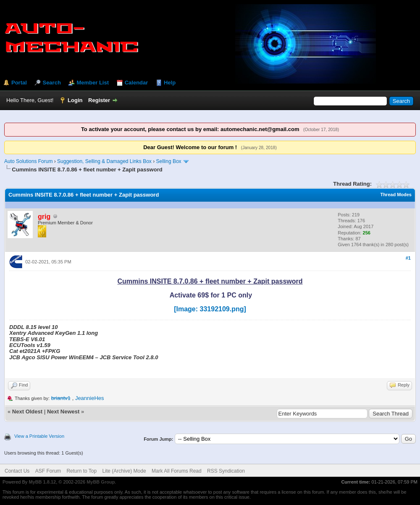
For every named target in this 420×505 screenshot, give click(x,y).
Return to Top (81, 471)
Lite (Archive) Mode (124, 471)
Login (75, 100)
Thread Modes (396, 195)
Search (51, 83)
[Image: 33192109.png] (210, 309)
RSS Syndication (226, 471)
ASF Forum (48, 471)
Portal (19, 83)
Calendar (136, 83)
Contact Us (17, 471)
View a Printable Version (39, 436)
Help (170, 83)
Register (99, 100)
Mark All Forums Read (177, 471)
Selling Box (169, 161)
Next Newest (63, 412)
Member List (93, 83)
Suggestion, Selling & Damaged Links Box (104, 161)
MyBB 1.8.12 (42, 482)
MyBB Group (101, 482)
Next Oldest (27, 412)
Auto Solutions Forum (28, 161)
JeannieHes (90, 398)
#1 (408, 258)
